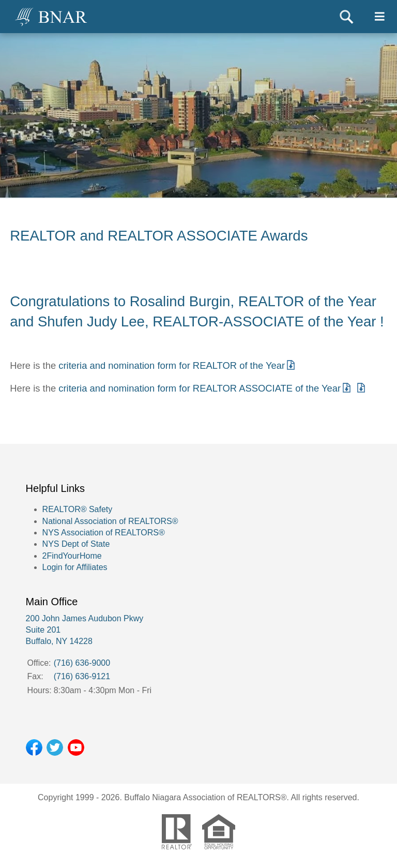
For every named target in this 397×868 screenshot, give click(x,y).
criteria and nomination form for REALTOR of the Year (172, 365)
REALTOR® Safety (78, 509)
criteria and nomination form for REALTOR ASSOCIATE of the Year (200, 388)
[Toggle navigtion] (380, 17)
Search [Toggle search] (347, 17)
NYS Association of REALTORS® (104, 533)
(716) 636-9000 (82, 663)
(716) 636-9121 (82, 676)
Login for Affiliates (75, 567)
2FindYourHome (72, 556)
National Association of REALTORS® (110, 521)
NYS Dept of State (76, 544)
